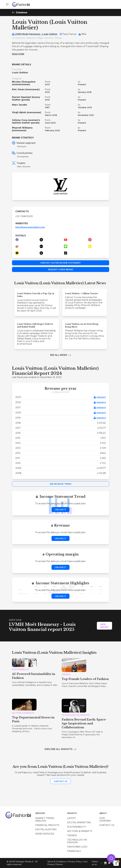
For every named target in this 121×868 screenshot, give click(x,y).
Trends (72, 835)
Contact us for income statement (61, 263)
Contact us (61, 781)
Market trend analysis (45, 819)
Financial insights (47, 825)
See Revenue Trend (61, 484)
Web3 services (45, 834)
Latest (71, 818)
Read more (18, 54)
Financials (74, 851)
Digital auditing (46, 829)
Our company (105, 819)
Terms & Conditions (57, 862)
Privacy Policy (75, 862)
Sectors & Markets (80, 831)
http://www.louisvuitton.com (30, 227)
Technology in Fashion (77, 841)
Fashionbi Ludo (77, 847)
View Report (104, 626)
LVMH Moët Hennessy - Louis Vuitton (36, 34)
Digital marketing (79, 822)
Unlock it (101, 397)
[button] (111, 858)
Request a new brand (61, 269)
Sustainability (77, 827)
